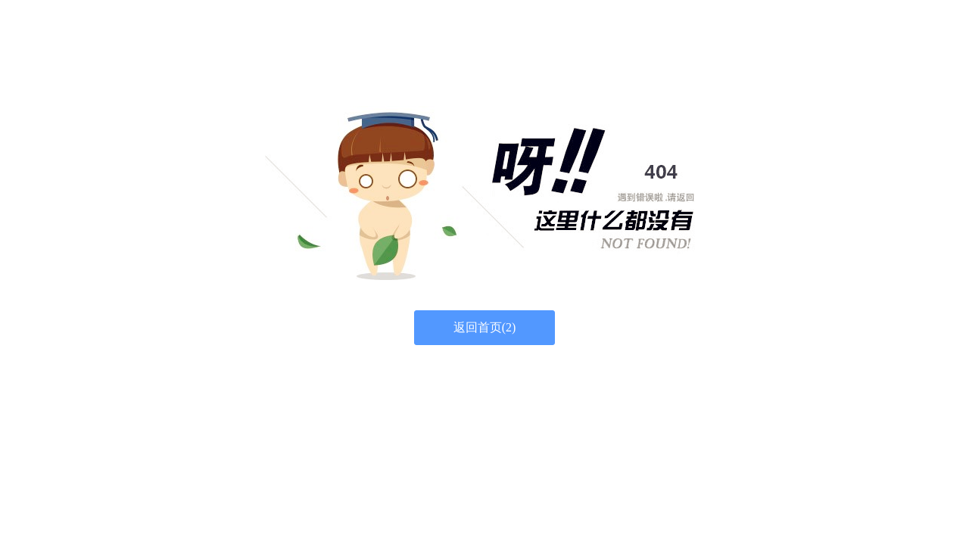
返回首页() (485, 327)
